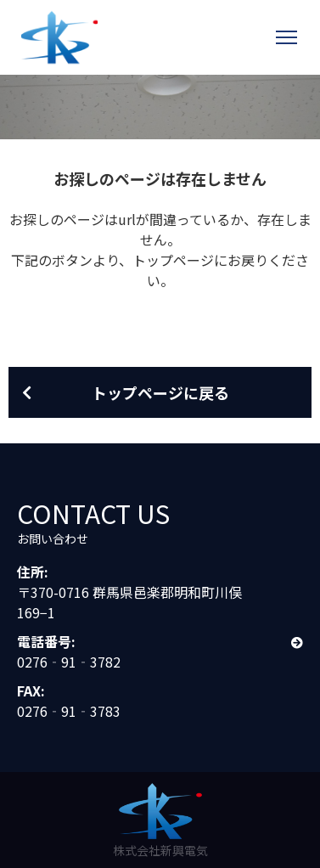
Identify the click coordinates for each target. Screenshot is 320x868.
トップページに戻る (160, 392)
